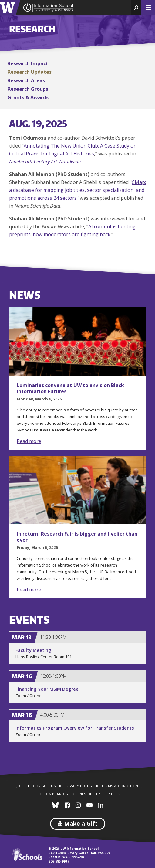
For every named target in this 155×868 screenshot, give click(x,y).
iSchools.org (27, 854)
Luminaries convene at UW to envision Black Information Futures (70, 388)
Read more (29, 441)
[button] (136, 8)
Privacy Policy (79, 786)
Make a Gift (78, 824)
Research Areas (26, 80)
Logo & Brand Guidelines (61, 794)
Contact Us (44, 786)
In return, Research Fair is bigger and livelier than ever (77, 537)
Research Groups (28, 89)
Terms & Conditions (121, 786)
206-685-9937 (59, 861)
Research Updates (30, 72)
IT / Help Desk (107, 794)
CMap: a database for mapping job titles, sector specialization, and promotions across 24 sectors (77, 190)
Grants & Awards (28, 97)
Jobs (20, 786)
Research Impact (28, 63)
